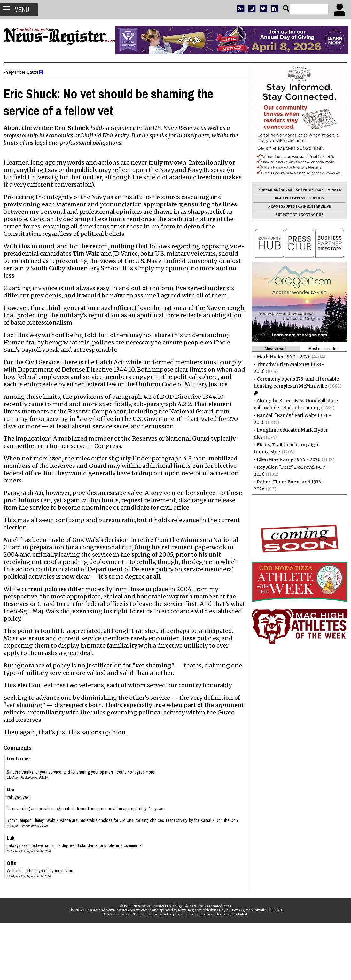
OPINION (303, 207)
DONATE (331, 190)
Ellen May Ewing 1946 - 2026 (286, 459)
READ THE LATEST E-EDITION (297, 198)
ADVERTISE (287, 190)
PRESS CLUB (310, 190)
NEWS (270, 207)
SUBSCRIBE (265, 190)
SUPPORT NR (284, 215)
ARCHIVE (320, 207)
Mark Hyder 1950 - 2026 (281, 357)
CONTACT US (309, 215)
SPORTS (285, 207)
